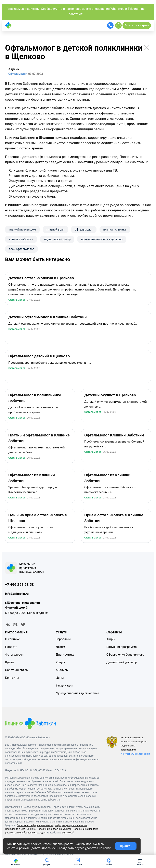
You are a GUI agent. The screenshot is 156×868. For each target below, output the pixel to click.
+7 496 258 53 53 (19, 586)
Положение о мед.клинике (20, 830)
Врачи (9, 663)
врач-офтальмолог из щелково (102, 239)
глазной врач (55, 230)
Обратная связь (16, 671)
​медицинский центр (57, 239)
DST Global (68, 834)
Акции (111, 640)
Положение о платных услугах (54, 830)
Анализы (62, 671)
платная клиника (115, 230)
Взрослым (63, 640)
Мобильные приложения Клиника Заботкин (32, 569)
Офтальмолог (17, 301)
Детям (60, 648)
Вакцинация (64, 686)
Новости (11, 648)
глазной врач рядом (22, 230)
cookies (36, 844)
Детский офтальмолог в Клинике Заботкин (48, 318)
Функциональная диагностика (77, 694)
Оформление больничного (125, 656)
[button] (140, 861)
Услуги (61, 663)
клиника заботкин (21, 239)
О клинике (12, 640)
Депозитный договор (122, 663)
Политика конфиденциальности (35, 826)
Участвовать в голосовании (135, 755)
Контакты (12, 679)
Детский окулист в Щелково (110, 396)
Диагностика (65, 656)
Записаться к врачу (137, 25)
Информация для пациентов (71, 826)
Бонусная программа (122, 648)
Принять (126, 846)
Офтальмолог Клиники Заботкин (114, 436)
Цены (60, 679)
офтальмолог (84, 230)
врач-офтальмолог (21, 249)
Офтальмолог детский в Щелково (39, 357)
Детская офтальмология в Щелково (41, 279)
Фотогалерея (14, 656)
